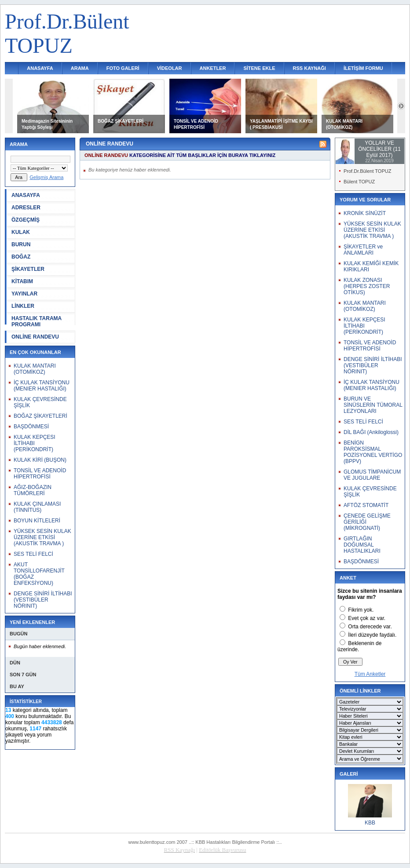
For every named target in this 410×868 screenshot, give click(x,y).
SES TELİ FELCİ (33, 554)
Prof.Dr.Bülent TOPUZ (367, 171)
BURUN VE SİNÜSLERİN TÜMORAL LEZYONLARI (373, 405)
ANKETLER (213, 68)
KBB (370, 823)
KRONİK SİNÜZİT (365, 213)
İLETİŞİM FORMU (363, 68)
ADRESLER (26, 208)
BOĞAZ (21, 257)
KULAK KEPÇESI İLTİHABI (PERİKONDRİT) (35, 443)
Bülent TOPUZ (359, 182)
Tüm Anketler (370, 674)
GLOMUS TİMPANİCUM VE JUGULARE (372, 475)
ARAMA (80, 68)
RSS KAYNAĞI (309, 68)
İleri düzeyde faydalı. (372, 635)
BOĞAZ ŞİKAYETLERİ (121, 121)
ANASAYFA (40, 68)
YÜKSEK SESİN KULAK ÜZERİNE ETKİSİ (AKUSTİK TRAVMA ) (42, 537)
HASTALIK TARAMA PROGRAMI (37, 321)
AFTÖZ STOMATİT (366, 505)
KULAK (21, 232)
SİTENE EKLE (259, 68)
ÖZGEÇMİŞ (26, 220)
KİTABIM (22, 281)
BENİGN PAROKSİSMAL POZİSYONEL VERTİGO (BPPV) (373, 452)
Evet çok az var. (367, 618)
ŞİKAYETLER (28, 269)
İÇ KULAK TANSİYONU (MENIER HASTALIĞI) (42, 386)
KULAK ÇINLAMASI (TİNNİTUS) (37, 507)
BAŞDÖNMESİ (31, 427)
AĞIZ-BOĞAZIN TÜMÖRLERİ (33, 490)
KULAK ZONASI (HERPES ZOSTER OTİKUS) (367, 286)
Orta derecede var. (370, 627)
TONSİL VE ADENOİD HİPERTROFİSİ (40, 474)
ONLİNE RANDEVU (35, 337)
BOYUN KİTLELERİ (37, 521)
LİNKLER (23, 306)
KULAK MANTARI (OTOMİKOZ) (35, 369)
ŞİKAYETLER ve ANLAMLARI (363, 250)
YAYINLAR (24, 294)
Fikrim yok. (361, 610)
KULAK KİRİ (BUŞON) (40, 460)
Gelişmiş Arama (46, 177)
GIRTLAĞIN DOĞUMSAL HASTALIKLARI (362, 545)
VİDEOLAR (170, 68)
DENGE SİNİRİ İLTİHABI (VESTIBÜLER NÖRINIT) (43, 600)
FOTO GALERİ (123, 68)
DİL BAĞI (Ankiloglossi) (371, 432)
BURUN (21, 244)
